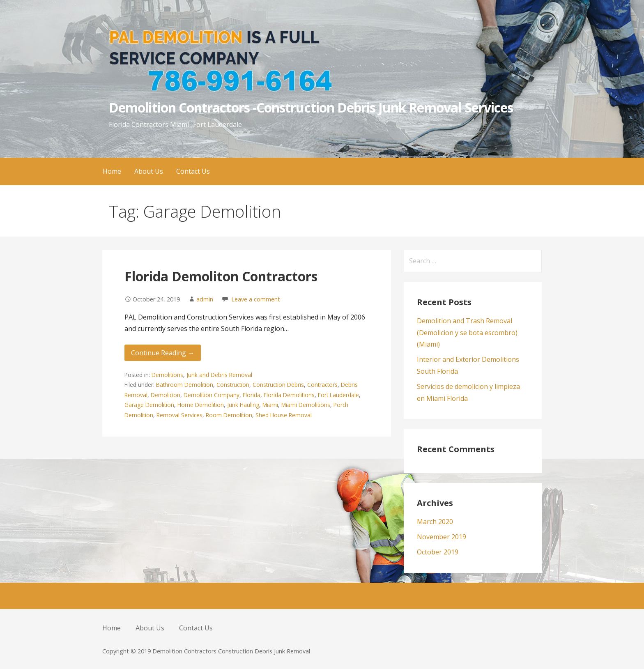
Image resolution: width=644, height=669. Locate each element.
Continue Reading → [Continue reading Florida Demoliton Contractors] (163, 353)
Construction (233, 385)
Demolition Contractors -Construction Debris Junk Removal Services (311, 107)
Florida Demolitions (289, 395)
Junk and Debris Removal (219, 375)
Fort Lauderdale (338, 395)
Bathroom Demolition (185, 385)
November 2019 (442, 537)
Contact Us (193, 171)
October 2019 (438, 552)
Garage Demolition (149, 405)
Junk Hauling (243, 405)
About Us (149, 171)
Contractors (322, 385)
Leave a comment (256, 299)
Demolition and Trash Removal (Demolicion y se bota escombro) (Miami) (467, 333)
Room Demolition (229, 415)
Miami (270, 405)
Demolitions (167, 375)
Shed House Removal (284, 415)
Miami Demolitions (306, 405)
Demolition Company (212, 395)
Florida (252, 395)
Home (112, 171)
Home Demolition (201, 405)
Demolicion (166, 395)
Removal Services (179, 415)
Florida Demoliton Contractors (221, 276)
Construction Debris (278, 385)
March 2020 (435, 522)
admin (205, 299)
